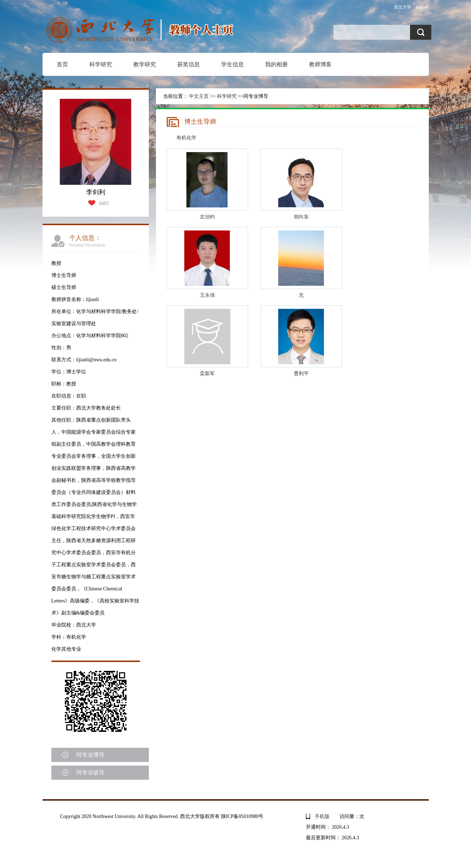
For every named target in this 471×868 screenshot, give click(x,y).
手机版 (322, 816)
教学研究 (145, 64)
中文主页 (199, 96)
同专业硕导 (90, 772)
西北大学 (403, 7)
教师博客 (320, 64)
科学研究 (101, 64)
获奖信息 (189, 64)
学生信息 (232, 64)
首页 (62, 64)
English (422, 7)
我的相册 (276, 64)
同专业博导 (90, 755)
